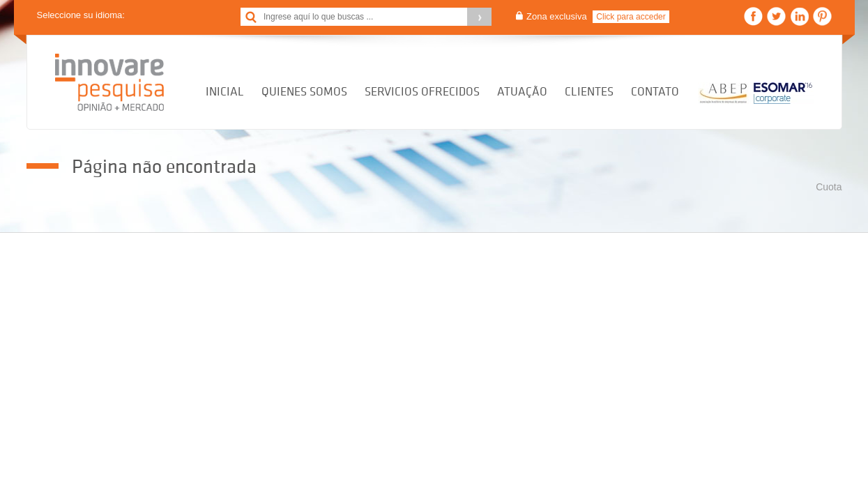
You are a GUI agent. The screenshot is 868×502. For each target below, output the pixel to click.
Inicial (225, 91)
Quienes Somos (304, 91)
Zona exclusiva (557, 16)
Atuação (522, 91)
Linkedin (799, 16)
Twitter (776, 16)
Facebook (753, 16)
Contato (655, 91)
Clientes (589, 91)
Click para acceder (631, 17)
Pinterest (822, 16)
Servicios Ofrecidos (422, 91)
